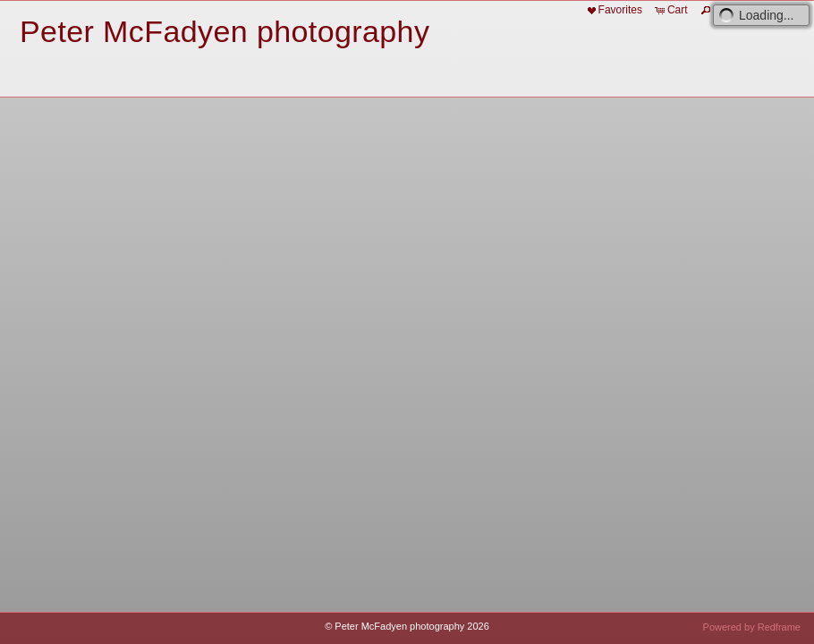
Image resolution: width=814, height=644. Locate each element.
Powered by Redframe (752, 627)
